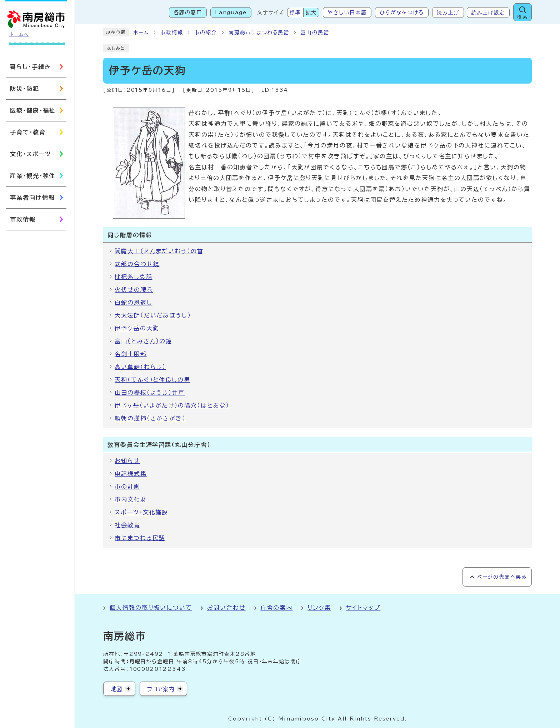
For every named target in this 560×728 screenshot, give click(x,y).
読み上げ (448, 13)
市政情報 (172, 33)
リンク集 (319, 608)
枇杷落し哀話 (134, 277)
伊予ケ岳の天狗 (137, 328)
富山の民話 (315, 33)
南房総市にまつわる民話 (259, 33)
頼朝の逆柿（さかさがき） (150, 418)
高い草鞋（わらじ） (140, 367)
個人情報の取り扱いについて (151, 608)
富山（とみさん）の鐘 (143, 341)
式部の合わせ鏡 (137, 264)
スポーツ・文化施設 (141, 512)
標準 (295, 13)
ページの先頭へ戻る (502, 577)
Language (231, 13)
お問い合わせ (226, 608)
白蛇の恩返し (134, 303)
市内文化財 (131, 499)
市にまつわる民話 (140, 538)
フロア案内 (161, 689)
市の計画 (127, 487)
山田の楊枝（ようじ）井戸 (150, 393)
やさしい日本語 (347, 13)
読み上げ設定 (488, 13)
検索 (522, 17)
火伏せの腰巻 (134, 290)
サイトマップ (363, 608)
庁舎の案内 (277, 608)
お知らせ (127, 461)
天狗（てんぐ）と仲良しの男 (152, 380)
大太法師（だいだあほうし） (153, 315)
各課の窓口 (188, 13)
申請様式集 (131, 474)
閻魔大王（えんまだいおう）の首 (159, 251)
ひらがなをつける (402, 13)
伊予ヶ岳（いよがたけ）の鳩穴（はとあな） (172, 405)
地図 (116, 689)
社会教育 (127, 525)
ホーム (141, 33)
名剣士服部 (131, 354)
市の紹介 (206, 33)
